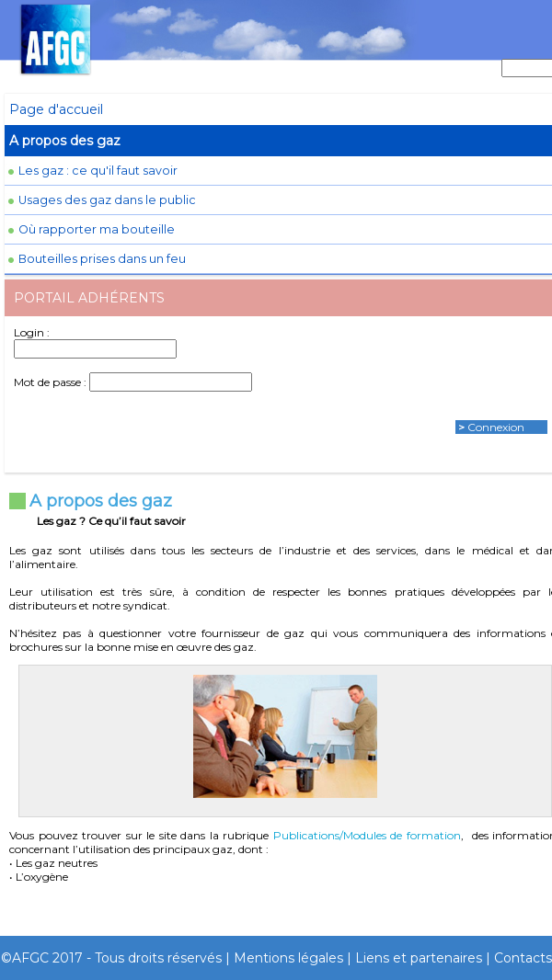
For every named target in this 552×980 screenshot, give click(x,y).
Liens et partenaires (419, 958)
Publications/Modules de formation (367, 835)
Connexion (496, 427)
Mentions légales (288, 958)
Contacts (523, 958)
